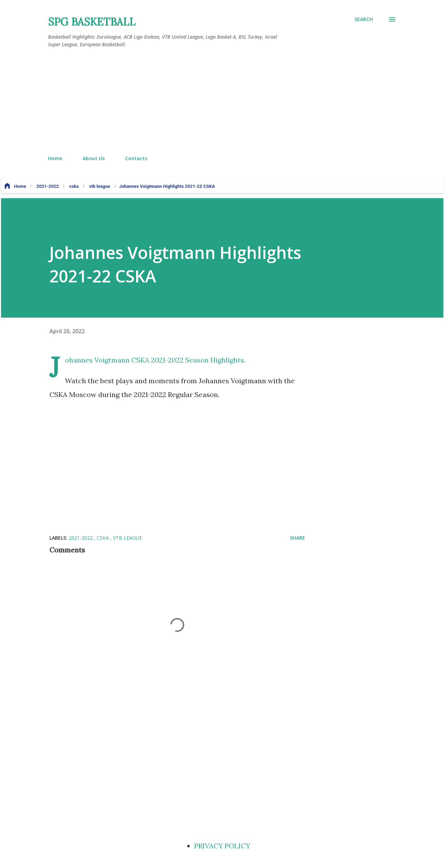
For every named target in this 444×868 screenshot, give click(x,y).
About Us (94, 158)
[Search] (364, 19)
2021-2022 (81, 538)
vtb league (127, 538)
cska (103, 538)
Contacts (136, 158)
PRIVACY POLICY (222, 846)
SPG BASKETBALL (92, 22)
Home (55, 158)
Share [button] (297, 538)
